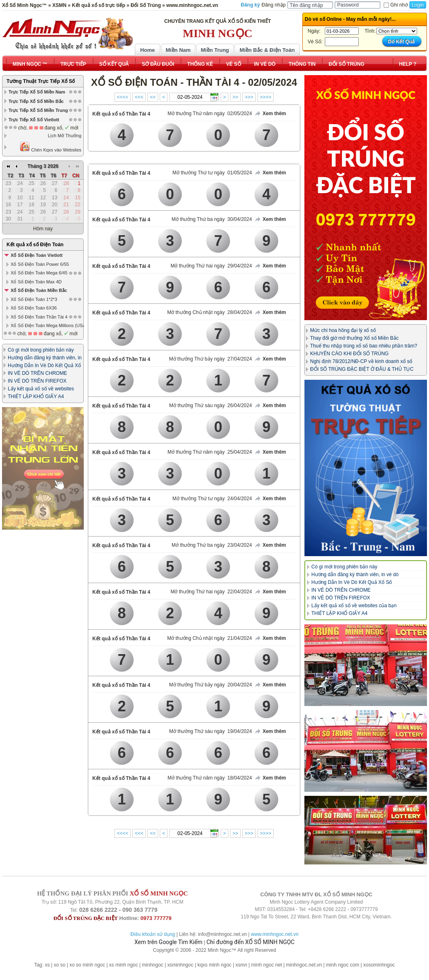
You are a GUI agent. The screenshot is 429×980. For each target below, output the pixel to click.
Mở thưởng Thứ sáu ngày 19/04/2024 (211, 731)
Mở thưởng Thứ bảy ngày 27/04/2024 (211, 359)
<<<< (123, 97)
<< (153, 97)
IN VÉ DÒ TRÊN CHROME (37, 373)
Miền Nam (178, 50)
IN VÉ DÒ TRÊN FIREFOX (37, 381)
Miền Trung (215, 50)
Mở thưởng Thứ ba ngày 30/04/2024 (212, 219)
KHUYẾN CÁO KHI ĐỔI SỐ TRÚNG (349, 354)
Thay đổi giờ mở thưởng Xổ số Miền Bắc (354, 338)
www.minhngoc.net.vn (275, 934)
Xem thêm (270, 114)
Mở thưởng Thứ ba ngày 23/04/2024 (212, 545)
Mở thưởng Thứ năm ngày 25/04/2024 (210, 452)
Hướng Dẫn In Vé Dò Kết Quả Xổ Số (352, 582)
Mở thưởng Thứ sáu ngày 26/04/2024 (211, 405)
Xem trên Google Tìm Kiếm (168, 942)
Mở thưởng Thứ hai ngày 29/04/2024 (211, 266)
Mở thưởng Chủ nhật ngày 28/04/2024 (209, 312)
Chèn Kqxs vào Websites (50, 147)
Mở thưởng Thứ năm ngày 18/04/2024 (210, 778)
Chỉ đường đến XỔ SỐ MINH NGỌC (250, 942)
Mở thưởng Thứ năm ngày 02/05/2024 (210, 114)
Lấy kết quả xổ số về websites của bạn (354, 606)
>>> (249, 97)
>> (235, 97)
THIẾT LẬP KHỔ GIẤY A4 (36, 396)
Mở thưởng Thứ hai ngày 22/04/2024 (211, 592)
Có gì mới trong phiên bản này (41, 350)
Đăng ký (251, 5)
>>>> (266, 97)
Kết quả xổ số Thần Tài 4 (121, 114)
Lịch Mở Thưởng (65, 136)
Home (147, 50)
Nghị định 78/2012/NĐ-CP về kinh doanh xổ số (361, 361)
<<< (139, 97)
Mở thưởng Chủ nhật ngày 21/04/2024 (209, 638)
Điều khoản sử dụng (153, 934)
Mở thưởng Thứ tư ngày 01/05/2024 (212, 173)
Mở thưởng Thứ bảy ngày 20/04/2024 (211, 685)
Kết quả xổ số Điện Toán (35, 245)
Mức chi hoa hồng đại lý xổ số (343, 330)
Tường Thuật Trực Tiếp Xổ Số (41, 81)
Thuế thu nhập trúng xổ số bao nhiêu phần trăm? (364, 346)
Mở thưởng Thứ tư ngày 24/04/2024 (212, 499)
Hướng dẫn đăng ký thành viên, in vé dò (355, 575)
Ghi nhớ (395, 5)
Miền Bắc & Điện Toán (267, 50)
